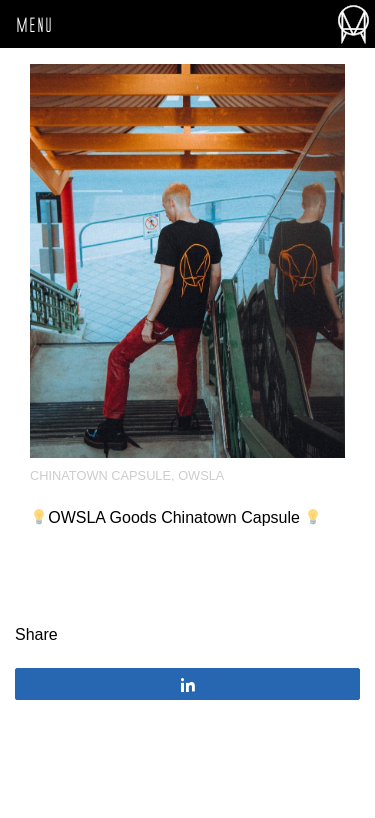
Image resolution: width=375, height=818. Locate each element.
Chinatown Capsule (100, 475)
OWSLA (201, 475)
